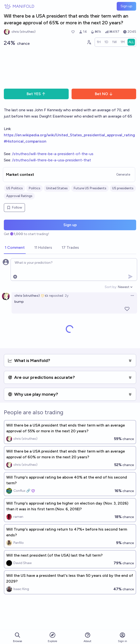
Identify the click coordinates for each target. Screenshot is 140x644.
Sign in (122, 637)
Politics (34, 188)
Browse (18, 637)
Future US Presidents (90, 188)
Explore (52, 637)
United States (57, 188)
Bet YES (36, 94)
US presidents (123, 188)
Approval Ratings (19, 196)
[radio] (99, 42)
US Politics (15, 188)
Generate (123, 174)
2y (67, 296)
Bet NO (104, 94)
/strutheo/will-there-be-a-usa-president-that (52, 160)
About (87, 637)
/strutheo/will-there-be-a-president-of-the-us (53, 154)
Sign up (126, 6)
